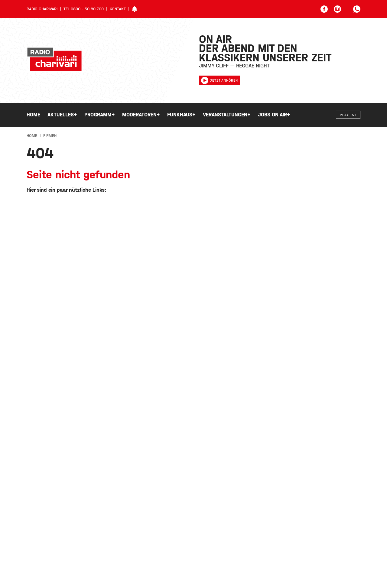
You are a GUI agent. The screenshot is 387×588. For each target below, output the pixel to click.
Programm (100, 115)
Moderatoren (141, 115)
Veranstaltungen (227, 115)
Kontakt (118, 9)
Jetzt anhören (220, 80)
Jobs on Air (274, 115)
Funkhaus (181, 115)
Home (33, 115)
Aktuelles (62, 115)
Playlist (348, 115)
